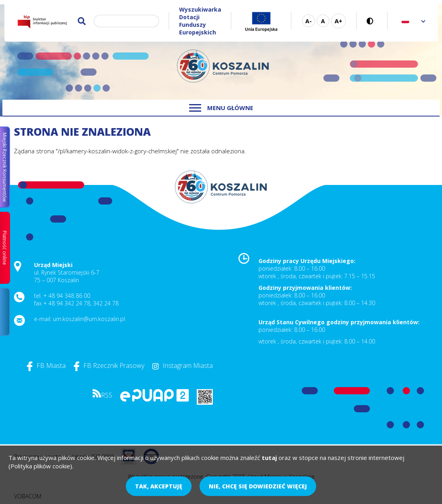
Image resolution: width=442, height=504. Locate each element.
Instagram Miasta (183, 365)
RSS (102, 395)
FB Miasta (46, 365)
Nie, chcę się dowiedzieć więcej (258, 486)
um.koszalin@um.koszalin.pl (89, 319)
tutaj (269, 458)
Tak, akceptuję (159, 486)
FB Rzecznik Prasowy (109, 365)
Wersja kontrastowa (372, 21)
